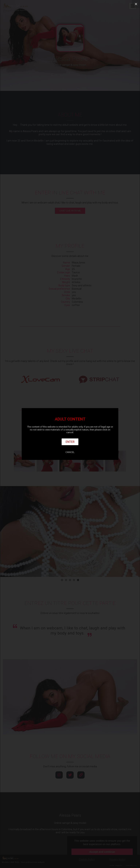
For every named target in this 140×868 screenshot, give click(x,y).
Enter (70, 442)
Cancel (70, 452)
